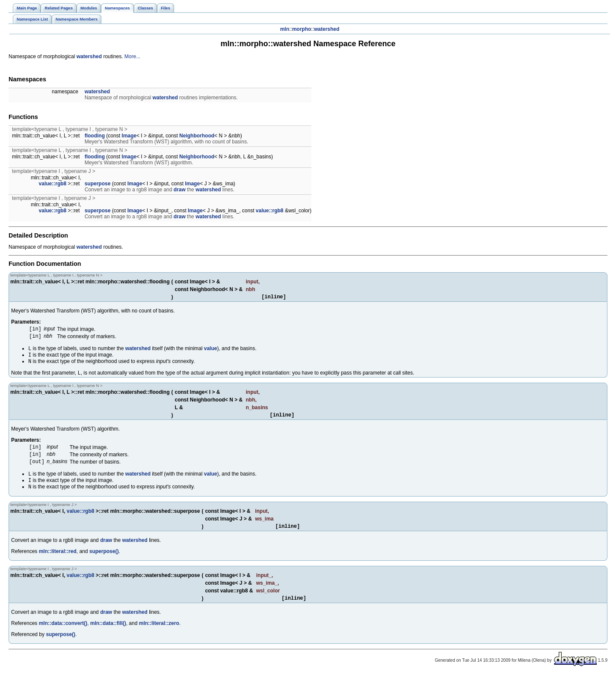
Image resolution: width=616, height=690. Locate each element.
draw (180, 190)
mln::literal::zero (159, 639)
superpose (98, 184)
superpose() (104, 565)
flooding (95, 136)
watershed (327, 29)
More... (132, 57)
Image (129, 136)
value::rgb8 (53, 184)
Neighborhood (197, 136)
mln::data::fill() (108, 639)
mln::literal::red (58, 565)
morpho (302, 29)
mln (285, 29)
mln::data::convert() (63, 639)
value (211, 352)
